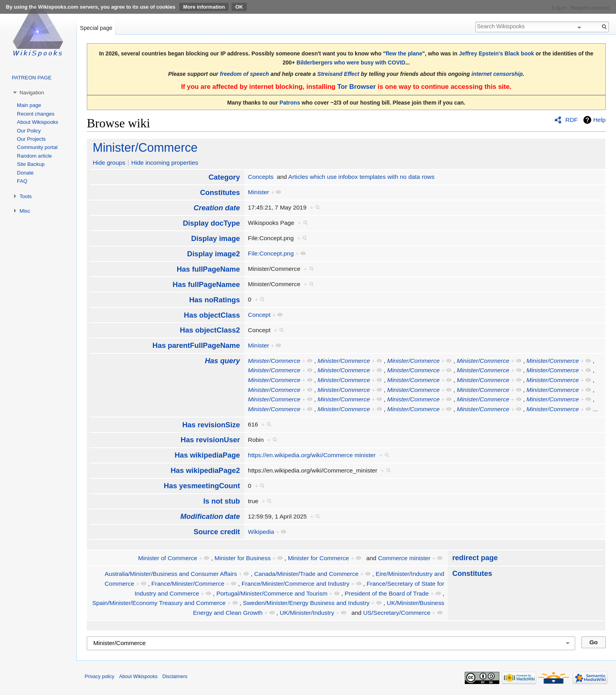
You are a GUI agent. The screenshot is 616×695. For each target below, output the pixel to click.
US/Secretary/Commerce (397, 613)
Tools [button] (26, 196)
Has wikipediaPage (207, 455)
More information (204, 7)
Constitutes (220, 192)
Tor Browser (356, 87)
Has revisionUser (210, 440)
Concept (259, 315)
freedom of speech (245, 74)
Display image (216, 238)
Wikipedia (261, 532)
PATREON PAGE (32, 78)
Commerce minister (404, 558)
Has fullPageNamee (206, 284)
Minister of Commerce (168, 558)
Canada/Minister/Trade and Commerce (306, 574)
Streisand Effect (338, 74)
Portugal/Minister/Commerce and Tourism (272, 593)
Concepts (261, 177)
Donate (25, 173)
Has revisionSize (211, 425)
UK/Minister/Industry (307, 613)
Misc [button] (25, 211)
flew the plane (404, 53)
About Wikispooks (38, 122)
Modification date (210, 516)
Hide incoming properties (165, 163)
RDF (572, 120)
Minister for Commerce (319, 558)
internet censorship (497, 74)
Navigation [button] (32, 93)
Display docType (211, 223)
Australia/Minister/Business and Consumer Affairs (171, 574)
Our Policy (29, 131)
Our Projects (31, 139)
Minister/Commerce (145, 148)
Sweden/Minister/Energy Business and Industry (306, 603)
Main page (29, 105)
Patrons (290, 103)
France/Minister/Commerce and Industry (296, 584)
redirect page (475, 558)
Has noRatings (214, 300)
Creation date (217, 208)
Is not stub (221, 501)
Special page (96, 28)
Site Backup (31, 164)
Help (599, 120)
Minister (258, 192)
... (595, 409)
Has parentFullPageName (196, 345)
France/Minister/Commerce (188, 584)
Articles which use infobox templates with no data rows (361, 177)
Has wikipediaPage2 (205, 470)
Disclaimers (175, 677)
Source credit (217, 532)
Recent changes (36, 114)
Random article (34, 156)
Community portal (37, 147)
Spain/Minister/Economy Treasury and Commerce (159, 603)
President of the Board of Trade (387, 593)
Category (224, 177)
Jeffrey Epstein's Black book (496, 53)
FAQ (22, 181)
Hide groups (109, 163)
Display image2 (213, 254)
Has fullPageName (208, 269)
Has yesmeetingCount (202, 486)
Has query (222, 361)
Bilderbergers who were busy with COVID (351, 63)
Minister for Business (243, 558)
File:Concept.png (271, 253)
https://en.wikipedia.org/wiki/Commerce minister (312, 455)
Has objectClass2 (210, 330)
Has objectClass (212, 315)
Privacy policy (100, 677)
